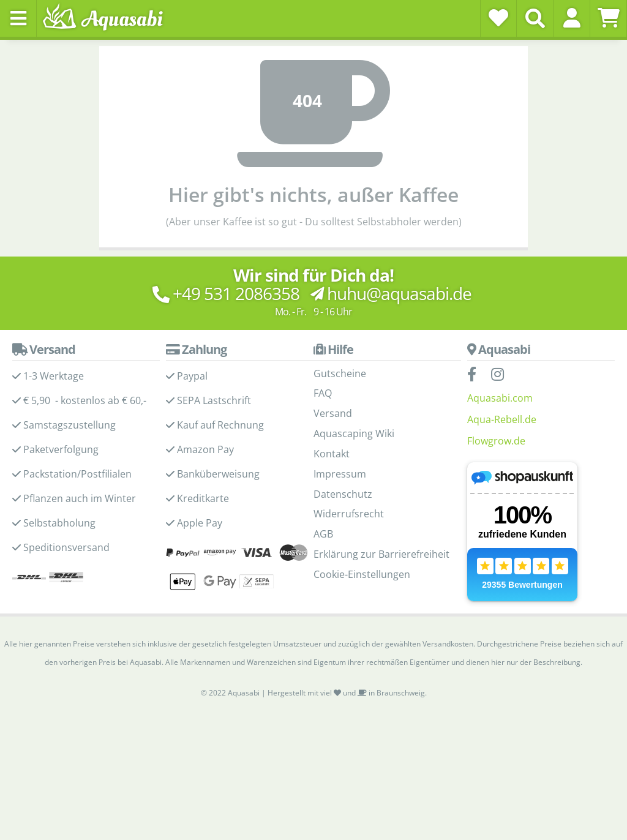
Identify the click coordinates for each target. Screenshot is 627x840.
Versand (333, 413)
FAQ (323, 393)
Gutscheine (340, 373)
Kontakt (332, 454)
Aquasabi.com (500, 398)
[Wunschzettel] (498, 18)
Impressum (340, 474)
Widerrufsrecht (349, 514)
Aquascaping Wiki (354, 433)
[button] (572, 18)
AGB (323, 534)
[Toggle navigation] (18, 18)
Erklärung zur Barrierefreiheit (381, 554)
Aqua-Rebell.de (502, 419)
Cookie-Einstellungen (362, 574)
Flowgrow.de (496, 441)
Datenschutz (343, 494)
